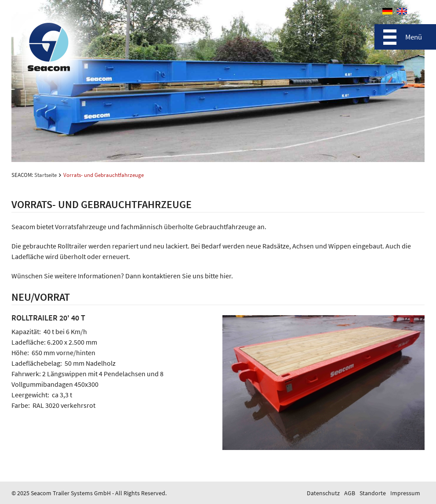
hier (225, 276)
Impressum (405, 493)
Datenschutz (323, 493)
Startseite (45, 175)
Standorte (373, 493)
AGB (350, 493)
